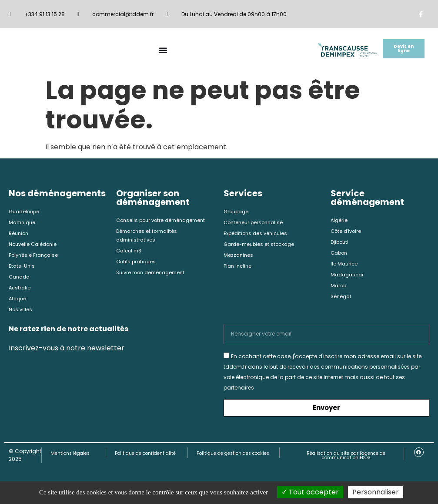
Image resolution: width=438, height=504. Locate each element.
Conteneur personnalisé (255, 223)
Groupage (237, 212)
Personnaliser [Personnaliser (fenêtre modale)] (376, 492)
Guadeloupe (25, 212)
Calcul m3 (130, 252)
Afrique (18, 302)
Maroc (339, 288)
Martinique (23, 223)
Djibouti (340, 243)
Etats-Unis (22, 268)
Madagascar (349, 277)
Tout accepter (310, 492)
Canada (20, 280)
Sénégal (342, 300)
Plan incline (239, 268)
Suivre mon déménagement (154, 274)
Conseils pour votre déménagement (164, 220)
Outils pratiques (137, 263)
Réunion (20, 234)
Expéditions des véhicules (257, 234)
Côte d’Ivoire (347, 232)
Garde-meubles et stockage (261, 246)
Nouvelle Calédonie (34, 246)
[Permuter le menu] (163, 50)
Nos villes (21, 314)
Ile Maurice (345, 266)
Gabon (340, 254)
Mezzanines (239, 257)
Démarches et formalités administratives (149, 236)
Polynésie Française (35, 257)
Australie (20, 291)
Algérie (339, 220)
